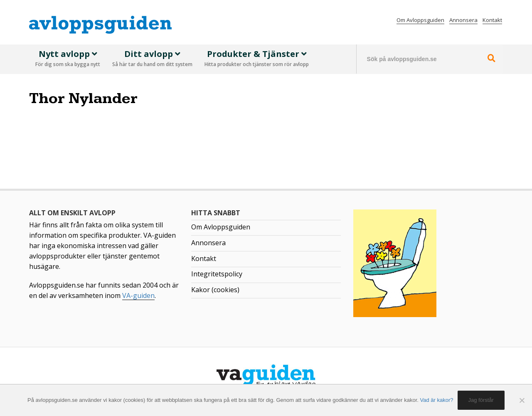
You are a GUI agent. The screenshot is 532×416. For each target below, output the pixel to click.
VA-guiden (138, 295)
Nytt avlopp (68, 59)
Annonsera (463, 20)
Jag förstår (481, 400)
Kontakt (492, 20)
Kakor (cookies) (215, 290)
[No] (522, 400)
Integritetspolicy (217, 274)
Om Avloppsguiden (420, 20)
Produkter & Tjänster (257, 59)
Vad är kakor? (437, 400)
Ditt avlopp (152, 59)
